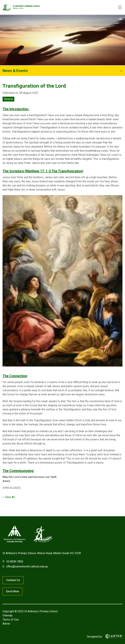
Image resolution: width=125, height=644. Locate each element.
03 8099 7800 (14, 562)
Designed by (94, 637)
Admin (6, 624)
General (8, 99)
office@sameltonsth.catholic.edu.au (27, 566)
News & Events (15, 71)
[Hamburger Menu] (120, 7)
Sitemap (7, 615)
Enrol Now (12, 591)
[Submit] (121, 19)
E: (4, 566)
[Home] (28, 542)
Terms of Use (11, 620)
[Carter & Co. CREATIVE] (112, 637)
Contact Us (13, 580)
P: (4, 562)
